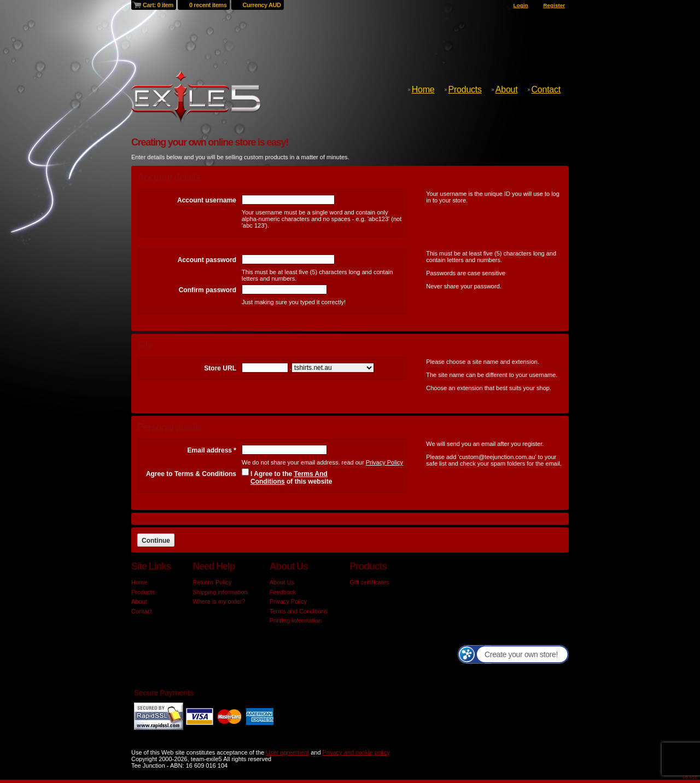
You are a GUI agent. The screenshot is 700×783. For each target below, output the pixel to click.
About (507, 89)
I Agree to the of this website (291, 478)
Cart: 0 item (158, 5)
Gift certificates (369, 582)
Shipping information (220, 592)
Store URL (220, 368)
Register (554, 5)
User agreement (287, 752)
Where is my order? (219, 601)
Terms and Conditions (299, 611)
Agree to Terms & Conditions (191, 474)
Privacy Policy (384, 462)
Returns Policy (212, 582)
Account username (207, 200)
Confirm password (208, 290)
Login (521, 5)
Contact (546, 89)
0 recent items (208, 5)
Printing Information (296, 620)
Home (423, 89)
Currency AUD (262, 5)
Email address (212, 450)
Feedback (283, 592)
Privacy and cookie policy (357, 752)
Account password (207, 260)
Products (465, 89)
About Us (282, 582)
